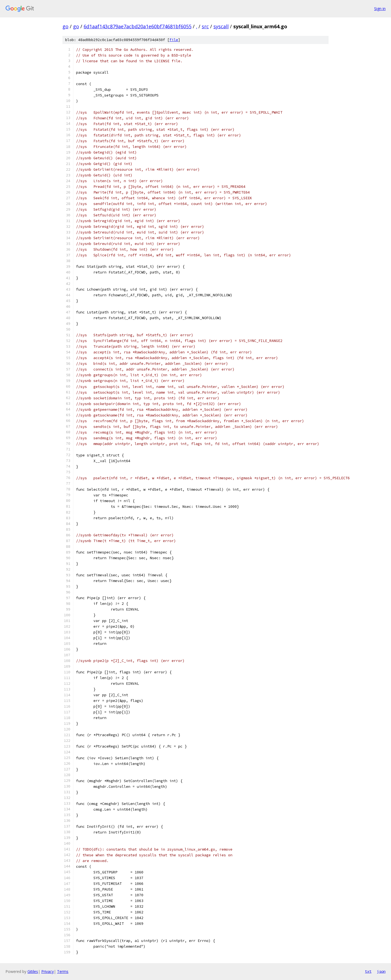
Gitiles (33, 971)
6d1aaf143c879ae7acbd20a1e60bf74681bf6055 (138, 26)
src (205, 26)
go (65, 26)
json (381, 971)
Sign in (380, 9)
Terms (63, 971)
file (174, 40)
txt (368, 971)
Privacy (48, 971)
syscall (221, 26)
